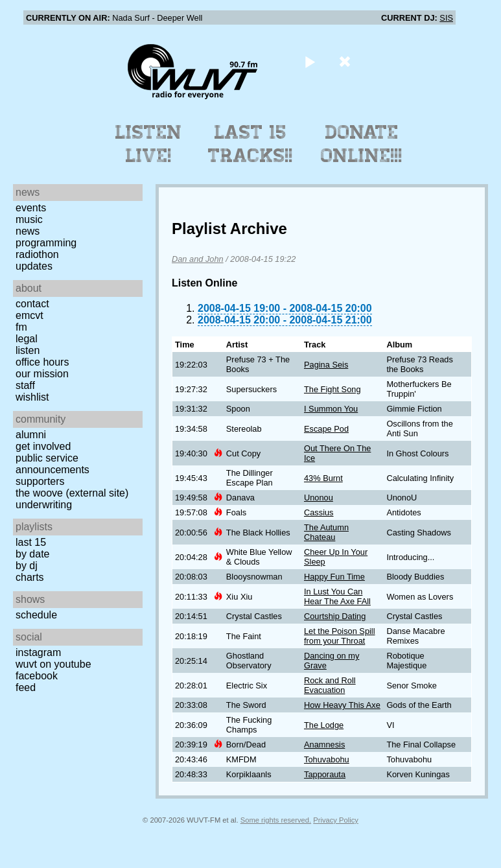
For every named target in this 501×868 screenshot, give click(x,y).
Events (31, 208)
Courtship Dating (335, 616)
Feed (26, 687)
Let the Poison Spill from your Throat (340, 636)
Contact (32, 304)
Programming (46, 243)
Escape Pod (326, 429)
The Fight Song (332, 389)
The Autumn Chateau (326, 532)
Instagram (38, 652)
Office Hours (42, 362)
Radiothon (37, 254)
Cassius (319, 512)
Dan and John (198, 259)
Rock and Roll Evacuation (330, 685)
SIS (446, 18)
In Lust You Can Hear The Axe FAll (337, 596)
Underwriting (44, 505)
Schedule (36, 615)
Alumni (31, 435)
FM (21, 327)
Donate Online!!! (362, 144)
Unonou (319, 498)
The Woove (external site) (72, 493)
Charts (30, 577)
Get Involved (43, 446)
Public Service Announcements (52, 464)
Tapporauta (325, 774)
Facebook (37, 676)
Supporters (40, 481)
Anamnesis (324, 745)
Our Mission (42, 374)
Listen (28, 350)
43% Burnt (323, 478)
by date (32, 554)
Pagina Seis (326, 365)
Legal (27, 339)
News (28, 231)
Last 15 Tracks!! (250, 144)
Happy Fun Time (334, 577)
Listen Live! (149, 144)
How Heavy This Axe (342, 705)
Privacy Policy (336, 820)
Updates (34, 266)
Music (29, 219)
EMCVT (29, 315)
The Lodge (324, 725)
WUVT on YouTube (53, 664)
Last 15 (31, 542)
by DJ (27, 566)
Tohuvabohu (327, 759)
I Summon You (331, 409)
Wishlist (32, 397)
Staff (25, 385)
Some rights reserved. (276, 820)
